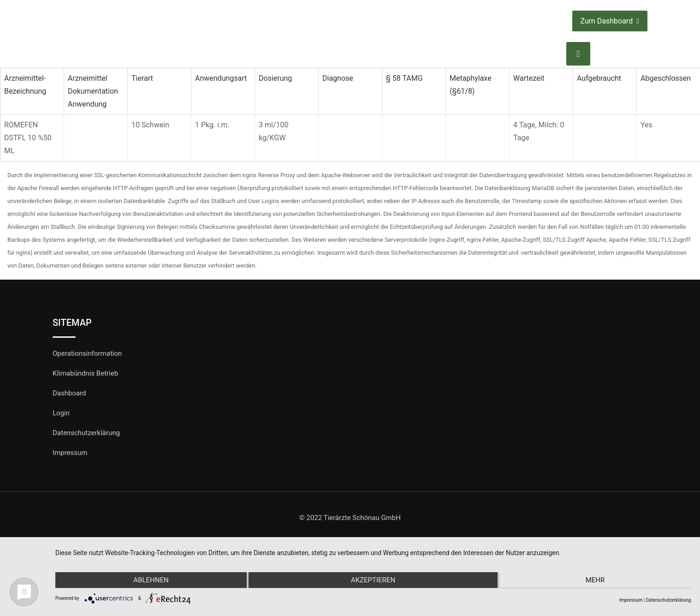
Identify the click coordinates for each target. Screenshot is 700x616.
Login (61, 413)
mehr (596, 580)
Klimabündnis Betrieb (85, 373)
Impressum (70, 453)
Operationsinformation (87, 353)
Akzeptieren (373, 580)
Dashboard (69, 393)
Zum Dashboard (610, 21)
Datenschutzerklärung (86, 433)
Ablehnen (150, 580)
